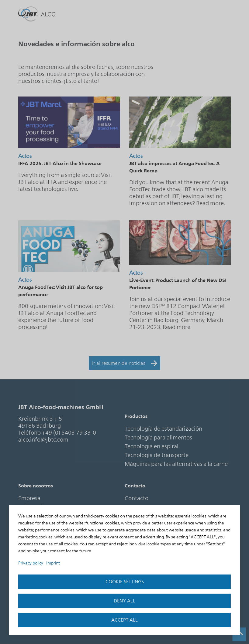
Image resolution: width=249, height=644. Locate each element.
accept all (124, 620)
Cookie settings (125, 582)
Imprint (53, 563)
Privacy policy (31, 563)
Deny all (124, 601)
